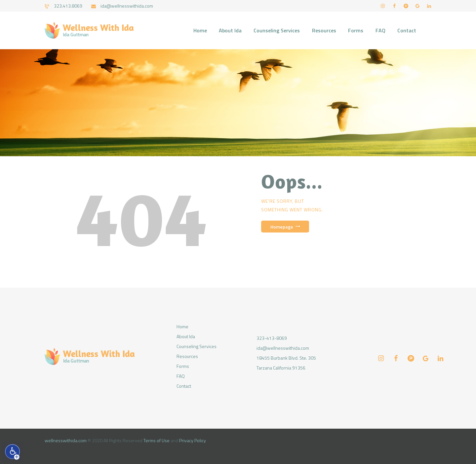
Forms (183, 366)
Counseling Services (197, 346)
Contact (184, 386)
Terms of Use (157, 440)
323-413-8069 (272, 338)
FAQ (181, 376)
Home (182, 326)
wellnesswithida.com (66, 440)
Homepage (282, 227)
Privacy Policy (193, 440)
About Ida (186, 336)
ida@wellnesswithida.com (283, 348)
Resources (187, 356)
